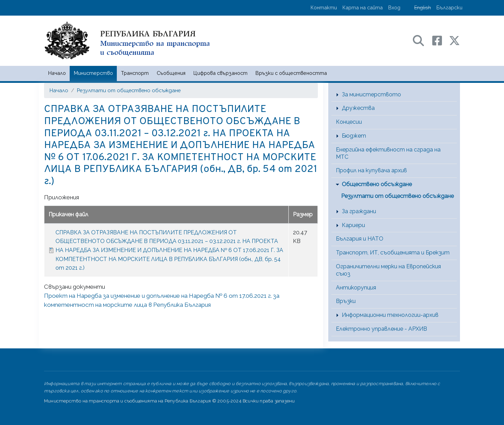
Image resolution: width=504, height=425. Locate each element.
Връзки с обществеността (291, 73)
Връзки (346, 301)
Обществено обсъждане (377, 184)
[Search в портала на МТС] (422, 40)
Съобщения (171, 73)
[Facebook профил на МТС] (441, 40)
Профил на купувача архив (371, 170)
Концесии (349, 122)
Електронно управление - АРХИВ (381, 329)
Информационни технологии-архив (390, 315)
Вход (394, 7)
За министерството (371, 94)
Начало (57, 73)
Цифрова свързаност (220, 73)
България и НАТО (360, 239)
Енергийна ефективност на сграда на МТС (388, 153)
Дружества (358, 108)
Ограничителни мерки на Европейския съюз (388, 270)
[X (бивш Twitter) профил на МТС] (454, 40)
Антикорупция (356, 288)
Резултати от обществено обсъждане (129, 90)
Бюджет (354, 136)
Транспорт (135, 73)
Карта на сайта (363, 7)
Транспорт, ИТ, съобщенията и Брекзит (393, 253)
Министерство (93, 73)
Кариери (353, 225)
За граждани (359, 211)
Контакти (324, 7)
